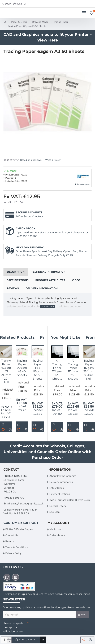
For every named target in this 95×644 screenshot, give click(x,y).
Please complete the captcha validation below (13, 627)
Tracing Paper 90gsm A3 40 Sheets (22, 368)
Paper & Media (19, 22)
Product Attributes (50, 280)
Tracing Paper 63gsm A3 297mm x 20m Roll (6, 371)
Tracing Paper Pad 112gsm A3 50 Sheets (38, 370)
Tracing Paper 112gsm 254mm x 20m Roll (89, 370)
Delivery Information (42, 288)
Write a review (53, 160)
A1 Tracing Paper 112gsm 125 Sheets (57, 370)
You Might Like (66, 337)
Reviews (13, 288)
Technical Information (48, 272)
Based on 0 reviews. (31, 160)
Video (76, 280)
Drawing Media (40, 22)
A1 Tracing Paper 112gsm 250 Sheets (73, 370)
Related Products (17, 337)
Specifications (18, 280)
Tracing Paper (61, 22)
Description (16, 272)
